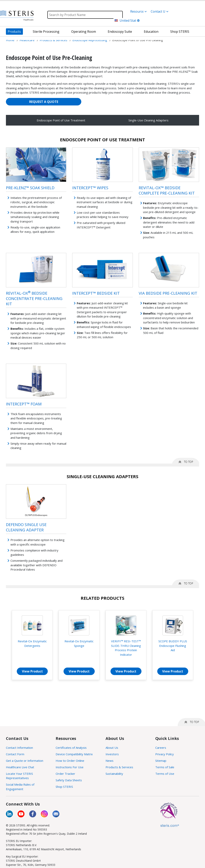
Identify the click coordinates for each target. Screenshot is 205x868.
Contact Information (19, 748)
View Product (32, 671)
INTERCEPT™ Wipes (90, 188)
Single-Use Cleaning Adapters (148, 120)
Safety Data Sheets (69, 780)
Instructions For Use (70, 767)
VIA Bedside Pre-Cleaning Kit (168, 293)
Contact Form (15, 754)
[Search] (85, 15)
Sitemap (161, 761)
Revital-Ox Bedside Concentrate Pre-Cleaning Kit (34, 298)
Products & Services (119, 767)
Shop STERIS (64, 787)
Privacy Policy (165, 754)
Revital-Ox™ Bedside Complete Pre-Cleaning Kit (167, 190)
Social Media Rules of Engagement (20, 787)
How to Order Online (70, 761)
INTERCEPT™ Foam (24, 404)
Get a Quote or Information (25, 761)
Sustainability (114, 774)
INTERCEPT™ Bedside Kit (96, 293)
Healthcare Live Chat (20, 767)
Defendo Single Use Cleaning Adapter (26, 527)
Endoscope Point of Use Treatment (61, 120)
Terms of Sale (165, 767)
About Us (112, 748)
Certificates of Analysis (71, 748)
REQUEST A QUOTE (44, 102)
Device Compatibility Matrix (74, 754)
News (110, 761)
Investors (112, 754)
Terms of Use (165, 774)
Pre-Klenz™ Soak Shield (30, 188)
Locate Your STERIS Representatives (19, 776)
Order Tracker (65, 774)
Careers (161, 748)
